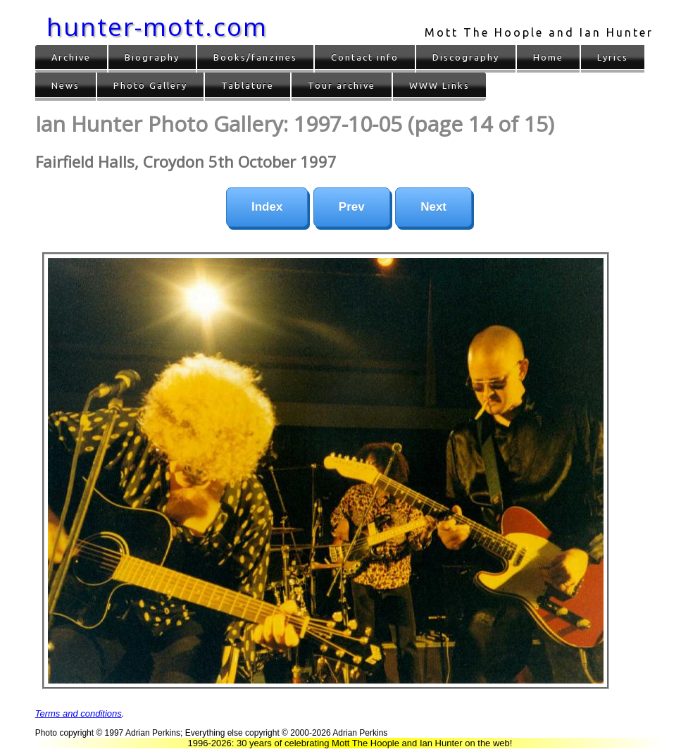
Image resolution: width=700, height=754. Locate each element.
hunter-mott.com (157, 26)
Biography (152, 57)
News (65, 85)
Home (548, 57)
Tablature (248, 85)
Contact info (365, 57)
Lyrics (613, 57)
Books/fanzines (255, 57)
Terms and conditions (79, 713)
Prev (352, 207)
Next (433, 207)
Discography (466, 57)
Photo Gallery (150, 85)
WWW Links (439, 85)
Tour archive (342, 85)
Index (267, 207)
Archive (71, 57)
